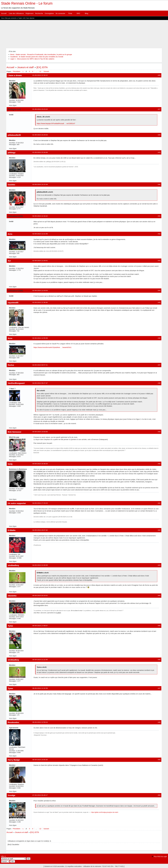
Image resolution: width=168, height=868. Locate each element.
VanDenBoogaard (16, 383)
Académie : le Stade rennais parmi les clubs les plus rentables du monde (37, 57)
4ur (9, 261)
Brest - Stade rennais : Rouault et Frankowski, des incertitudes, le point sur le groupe (41, 54)
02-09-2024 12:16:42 (40, 216)
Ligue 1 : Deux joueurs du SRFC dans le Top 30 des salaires (32, 59)
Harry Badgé (14, 760)
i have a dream (15, 75)
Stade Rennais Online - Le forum (27, 3)
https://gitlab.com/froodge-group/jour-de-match (105, 812)
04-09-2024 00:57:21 (40, 365)
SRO (78, 13)
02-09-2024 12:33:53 (40, 290)
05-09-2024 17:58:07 (40, 626)
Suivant (46, 71)
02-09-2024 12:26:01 (40, 261)
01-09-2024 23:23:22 (40, 109)
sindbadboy (13, 565)
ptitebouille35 (14, 135)
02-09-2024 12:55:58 (40, 338)
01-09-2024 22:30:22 (40, 75)
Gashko (11, 185)
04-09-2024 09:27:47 (40, 383)
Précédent (17, 71)
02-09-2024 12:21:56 (40, 234)
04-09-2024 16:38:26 (40, 464)
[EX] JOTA (42, 67)
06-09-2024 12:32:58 (40, 688)
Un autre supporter (17, 503)
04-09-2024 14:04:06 (40, 432)
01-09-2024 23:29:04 (40, 135)
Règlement (29, 13)
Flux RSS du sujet (160, 856)
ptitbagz (12, 153)
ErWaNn (12, 530)
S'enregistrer (49, 13)
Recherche (39, 13)
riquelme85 (13, 303)
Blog (86, 13)
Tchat (70, 13)
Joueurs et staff (25, 67)
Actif (24, 18)
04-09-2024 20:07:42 (40, 530)
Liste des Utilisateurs (16, 13)
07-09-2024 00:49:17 (40, 795)
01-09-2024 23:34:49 (40, 152)
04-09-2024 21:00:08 (40, 565)
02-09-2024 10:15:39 (40, 184)
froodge (12, 795)
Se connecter (60, 13)
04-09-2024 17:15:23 (40, 503)
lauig (10, 464)
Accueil (4, 13)
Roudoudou (13, 722)
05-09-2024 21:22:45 (40, 660)
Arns (10, 234)
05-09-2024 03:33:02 (40, 595)
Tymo (10, 626)
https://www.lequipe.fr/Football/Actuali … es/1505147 (56, 123)
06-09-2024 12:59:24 (40, 722)
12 (40, 71)
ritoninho (12, 596)
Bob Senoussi (14, 432)
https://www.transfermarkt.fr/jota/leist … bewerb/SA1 (53, 347)
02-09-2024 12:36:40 (40, 302)
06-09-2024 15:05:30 (40, 760)
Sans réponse (30, 18)
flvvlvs (11, 365)
